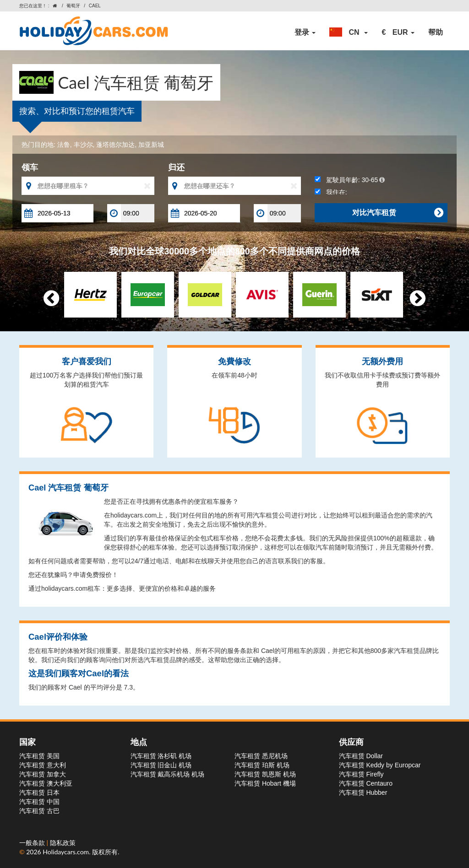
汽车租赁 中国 (39, 802)
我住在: (331, 192)
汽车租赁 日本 (39, 793)
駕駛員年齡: (350, 180)
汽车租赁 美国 (39, 756)
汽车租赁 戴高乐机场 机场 (168, 774)
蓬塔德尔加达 (115, 145)
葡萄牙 (73, 6)
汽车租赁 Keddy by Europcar (380, 765)
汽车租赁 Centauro (366, 783)
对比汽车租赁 (398, 213)
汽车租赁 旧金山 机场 (161, 765)
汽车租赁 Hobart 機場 (265, 783)
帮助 (436, 32)
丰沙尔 (83, 145)
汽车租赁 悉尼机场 (261, 756)
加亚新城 (151, 145)
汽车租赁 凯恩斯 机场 (265, 774)
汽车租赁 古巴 (39, 811)
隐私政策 (63, 843)
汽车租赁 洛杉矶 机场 (161, 756)
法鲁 (64, 145)
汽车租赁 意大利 (43, 765)
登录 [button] (305, 32)
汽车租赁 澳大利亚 (46, 783)
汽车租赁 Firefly (361, 774)
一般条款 (33, 843)
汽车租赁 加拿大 (43, 774)
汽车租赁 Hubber (363, 793)
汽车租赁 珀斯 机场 (262, 765)
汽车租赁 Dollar (361, 756)
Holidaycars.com (66, 852)
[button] (349, 32)
